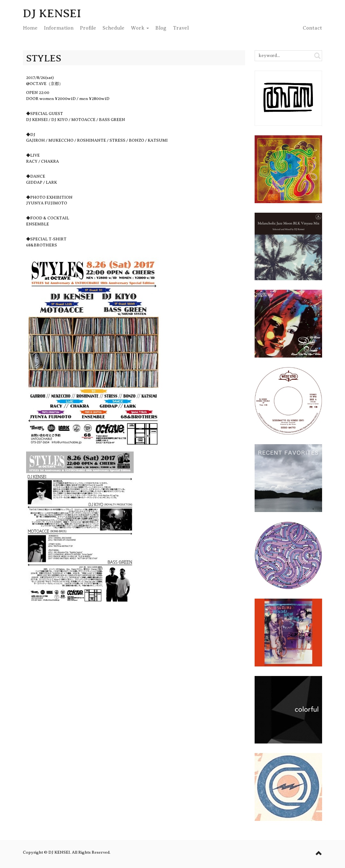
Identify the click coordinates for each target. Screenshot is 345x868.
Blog (161, 28)
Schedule (113, 28)
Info (59, 28)
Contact (312, 28)
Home (30, 28)
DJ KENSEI (52, 13)
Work (140, 28)
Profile (88, 28)
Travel (181, 28)
